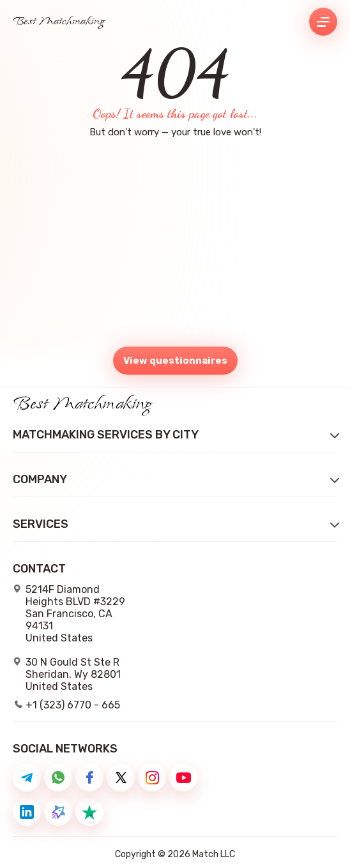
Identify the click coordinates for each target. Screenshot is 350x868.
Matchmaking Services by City (106, 435)
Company (40, 480)
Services (41, 524)
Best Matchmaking (59, 22)
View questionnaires (175, 361)
